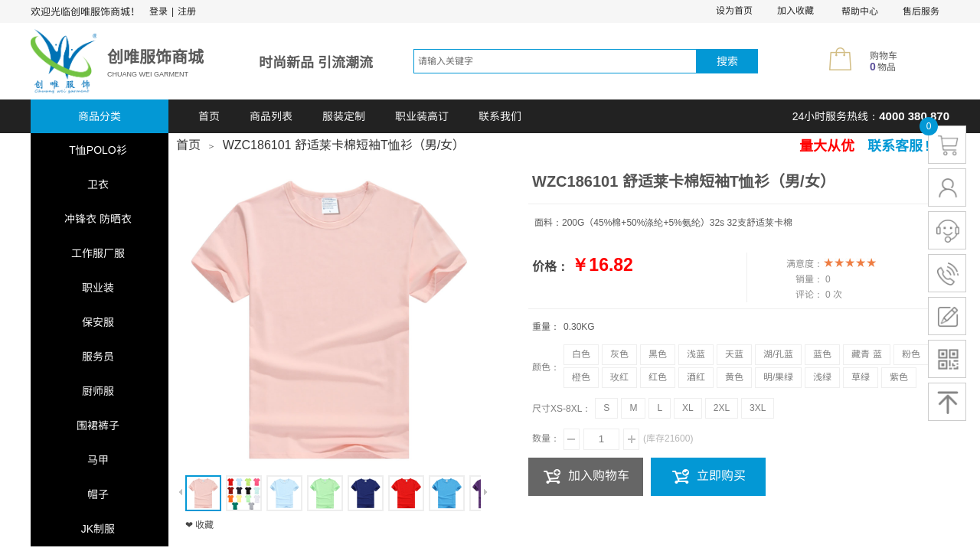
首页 (209, 116)
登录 (158, 11)
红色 (658, 377)
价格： (550, 267)
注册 (187, 11)
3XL (758, 408)
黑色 (658, 354)
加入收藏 (795, 11)
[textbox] (555, 61)
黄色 (734, 377)
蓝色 (822, 354)
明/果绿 (778, 377)
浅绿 (822, 377)
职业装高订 (422, 116)
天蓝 (734, 354)
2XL (722, 408)
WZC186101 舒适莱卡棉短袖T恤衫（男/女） (344, 145)
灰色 (619, 354)
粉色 (911, 354)
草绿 (861, 377)
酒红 (696, 377)
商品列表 (271, 116)
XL (688, 408)
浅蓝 (696, 354)
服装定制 (344, 116)
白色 (581, 354)
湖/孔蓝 (778, 354)
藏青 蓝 (866, 354)
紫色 (899, 377)
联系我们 (500, 116)
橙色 (581, 377)
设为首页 (734, 11)
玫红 (619, 377)
